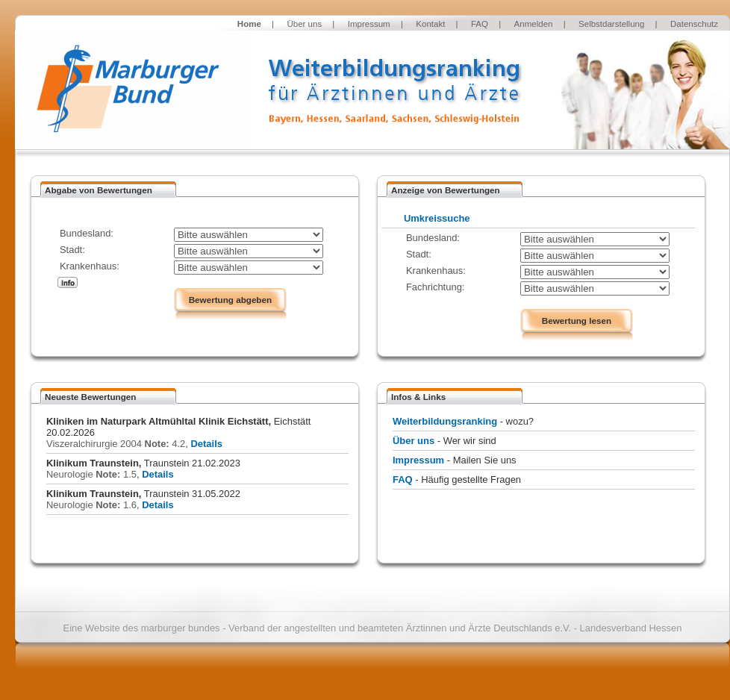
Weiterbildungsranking (445, 421)
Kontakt (430, 24)
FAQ (480, 24)
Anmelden (534, 24)
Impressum (369, 24)
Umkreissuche (437, 218)
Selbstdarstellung (611, 24)
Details (206, 444)
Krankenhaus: (90, 266)
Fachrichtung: (435, 287)
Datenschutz (694, 24)
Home (249, 24)
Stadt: (72, 250)
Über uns (304, 24)
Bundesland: (87, 233)
